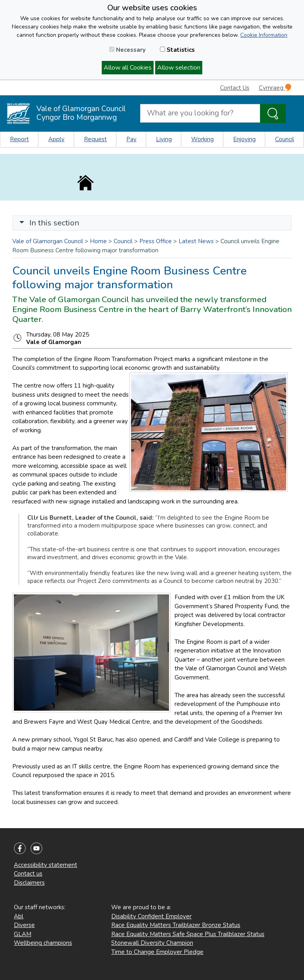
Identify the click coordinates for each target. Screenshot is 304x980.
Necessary (127, 50)
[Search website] (200, 113)
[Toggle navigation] (152, 223)
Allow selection (179, 68)
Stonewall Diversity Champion (152, 943)
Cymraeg (275, 88)
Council (285, 139)
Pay (131, 139)
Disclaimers (29, 883)
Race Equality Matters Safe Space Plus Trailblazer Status (188, 934)
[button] (22, 223)
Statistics (177, 50)
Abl (19, 916)
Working (202, 139)
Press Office (156, 241)
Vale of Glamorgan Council (48, 241)
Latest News (196, 241)
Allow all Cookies (128, 68)
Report (19, 139)
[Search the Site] (273, 114)
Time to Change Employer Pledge (157, 952)
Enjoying (244, 139)
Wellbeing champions (43, 943)
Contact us (28, 874)
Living (164, 139)
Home (98, 241)
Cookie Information (264, 35)
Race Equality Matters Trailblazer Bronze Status (176, 925)
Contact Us (235, 88)
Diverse (24, 925)
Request (95, 139)
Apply (56, 139)
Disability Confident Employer (151, 916)
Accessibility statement (46, 865)
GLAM (23, 934)
